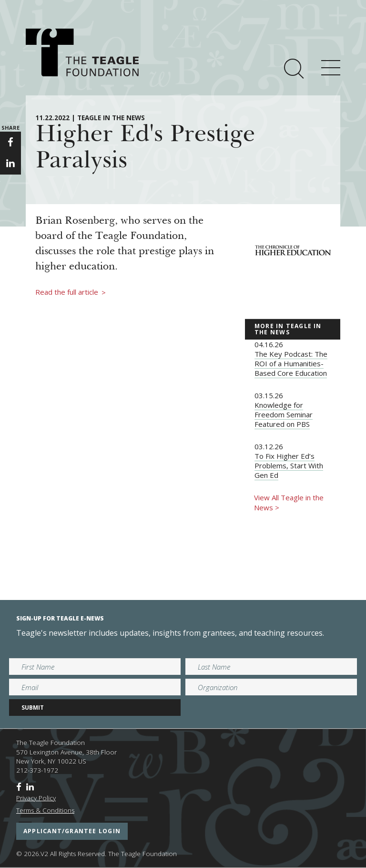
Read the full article (71, 292)
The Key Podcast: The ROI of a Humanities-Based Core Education (291, 363)
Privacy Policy (36, 798)
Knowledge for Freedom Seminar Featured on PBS (284, 414)
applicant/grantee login (72, 831)
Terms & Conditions (45, 810)
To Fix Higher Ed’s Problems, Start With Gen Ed (289, 465)
